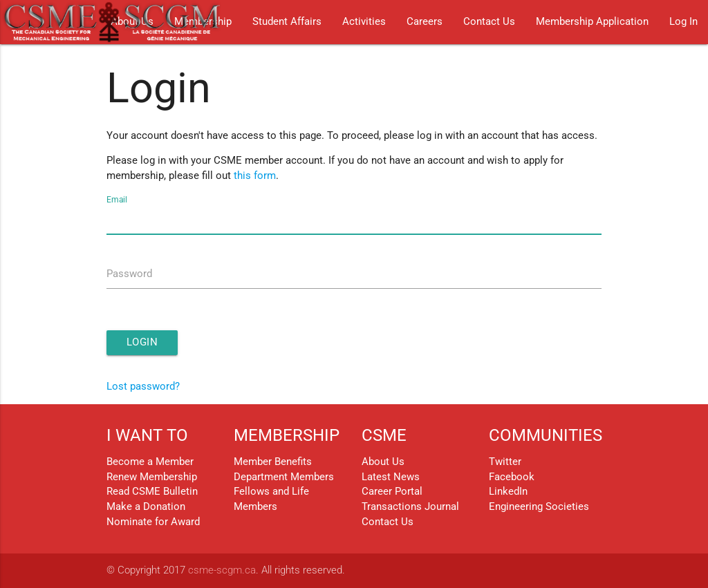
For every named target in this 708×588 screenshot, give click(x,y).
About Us (383, 462)
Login (142, 342)
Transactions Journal (410, 507)
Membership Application (592, 22)
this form (255, 176)
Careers (425, 22)
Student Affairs (287, 22)
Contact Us (489, 22)
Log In (683, 22)
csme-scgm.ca (222, 570)
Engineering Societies (539, 507)
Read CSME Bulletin (152, 492)
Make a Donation (146, 507)
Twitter (505, 462)
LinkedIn (508, 492)
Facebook (512, 477)
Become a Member (150, 462)
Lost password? (143, 387)
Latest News (391, 477)
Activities (364, 22)
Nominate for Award (153, 522)
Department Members (284, 477)
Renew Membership (152, 477)
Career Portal (392, 492)
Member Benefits (273, 462)
